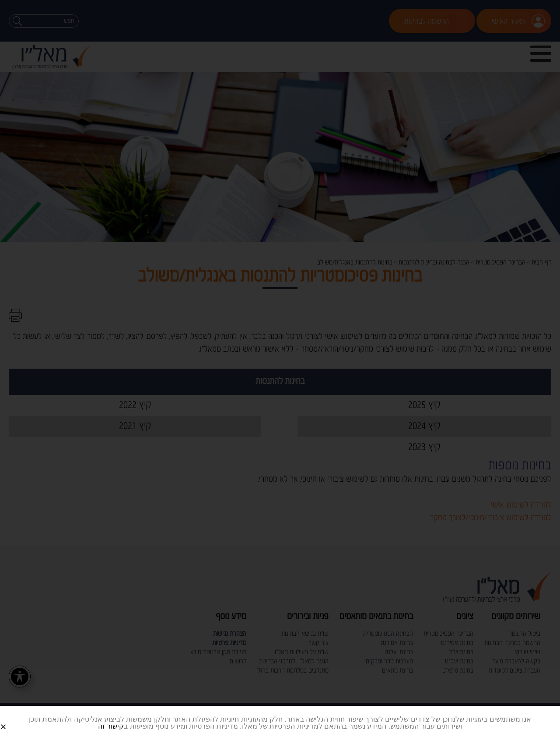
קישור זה (111, 726)
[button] (14, 720)
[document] (280, 370)
